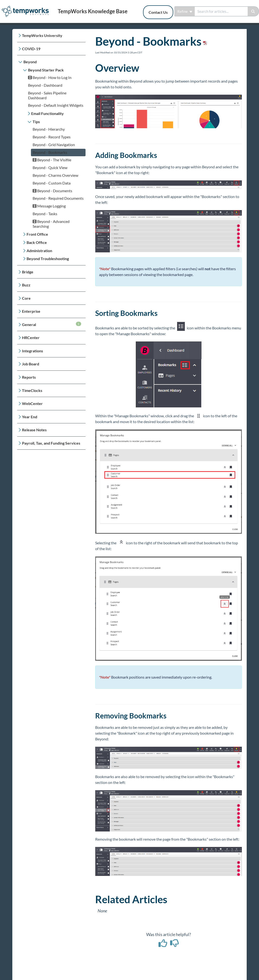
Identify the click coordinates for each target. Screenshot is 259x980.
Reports (29, 377)
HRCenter (31, 337)
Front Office (37, 234)
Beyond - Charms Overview (55, 175)
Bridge (28, 272)
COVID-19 (31, 49)
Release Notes (34, 430)
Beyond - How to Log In (50, 77)
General (52, 324)
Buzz (26, 285)
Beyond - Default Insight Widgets (56, 105)
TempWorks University (42, 35)
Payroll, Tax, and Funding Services (51, 443)
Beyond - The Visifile (52, 160)
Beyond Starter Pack (46, 70)
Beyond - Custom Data (52, 183)
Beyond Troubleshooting (48, 259)
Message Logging (49, 206)
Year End (30, 417)
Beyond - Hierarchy (49, 129)
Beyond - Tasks (45, 214)
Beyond (30, 62)
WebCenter (32, 403)
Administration (39, 251)
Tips (36, 122)
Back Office (37, 242)
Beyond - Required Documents (58, 198)
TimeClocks (32, 390)
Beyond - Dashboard (45, 85)
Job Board (31, 364)
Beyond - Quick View (50, 167)
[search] (221, 11)
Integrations (32, 351)
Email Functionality (47, 113)
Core (26, 298)
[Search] (253, 11)
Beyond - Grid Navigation (54, 145)
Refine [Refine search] (185, 11)
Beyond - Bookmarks (50, 152)
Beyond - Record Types (52, 137)
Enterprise (31, 311)
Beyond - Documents (52, 191)
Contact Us (158, 12)
